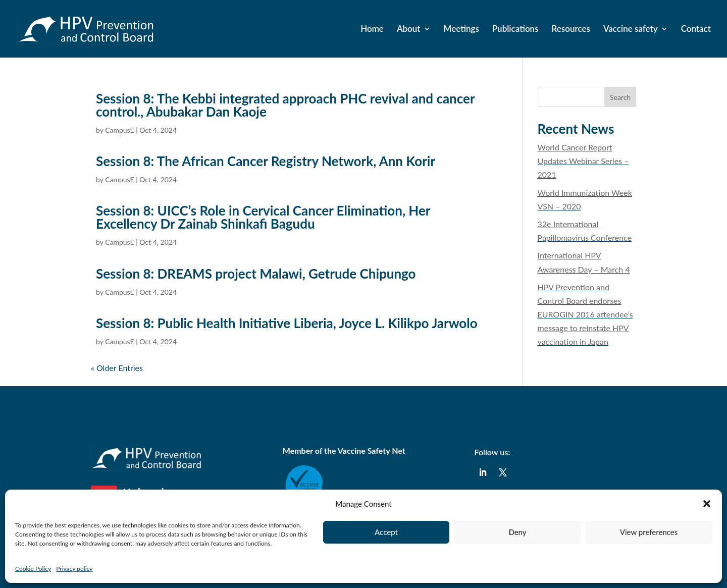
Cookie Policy (33, 569)
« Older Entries (117, 368)
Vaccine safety (631, 30)
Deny (517, 532)
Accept (386, 532)
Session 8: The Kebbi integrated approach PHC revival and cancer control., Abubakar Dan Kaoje (285, 105)
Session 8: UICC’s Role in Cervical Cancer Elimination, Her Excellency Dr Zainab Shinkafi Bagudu (263, 217)
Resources (571, 30)
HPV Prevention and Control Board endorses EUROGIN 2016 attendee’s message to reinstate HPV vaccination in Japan (585, 314)
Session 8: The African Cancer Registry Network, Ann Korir (266, 161)
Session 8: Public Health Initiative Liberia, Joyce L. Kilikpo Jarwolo (287, 323)
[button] (707, 504)
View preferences (649, 532)
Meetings (461, 30)
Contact (696, 30)
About (409, 30)
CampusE (119, 130)
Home (372, 30)
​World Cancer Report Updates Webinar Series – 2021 (583, 161)
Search (620, 97)
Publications (515, 30)
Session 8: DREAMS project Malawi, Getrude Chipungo (256, 274)
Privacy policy (74, 569)
